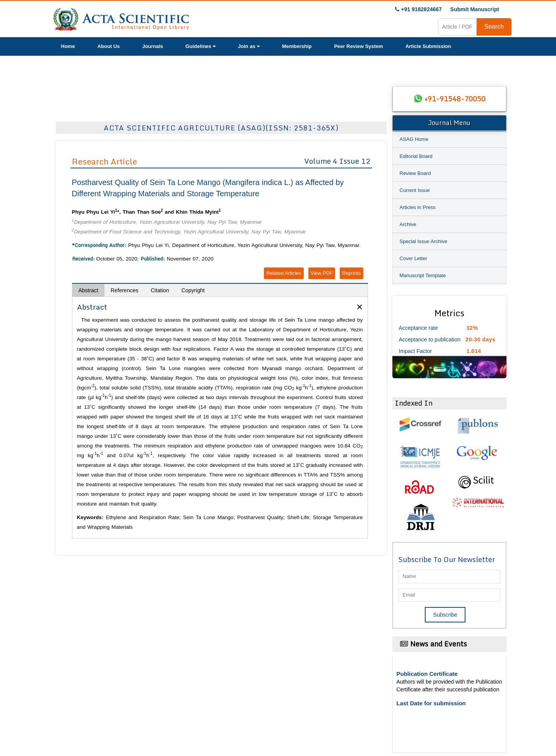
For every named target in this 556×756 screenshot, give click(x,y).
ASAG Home (414, 139)
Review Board (415, 173)
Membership (297, 46)
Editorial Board (416, 156)
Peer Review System (358, 46)
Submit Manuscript (475, 9)
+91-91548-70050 (455, 99)
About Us (109, 46)
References (125, 290)
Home (68, 46)
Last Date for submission (431, 703)
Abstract (88, 290)
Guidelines (201, 46)
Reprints (351, 273)
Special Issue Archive (424, 241)
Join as (249, 46)
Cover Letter (414, 258)
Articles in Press (418, 207)
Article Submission (428, 46)
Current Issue (415, 190)
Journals (152, 46)
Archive (408, 224)
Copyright (193, 290)
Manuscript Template (423, 275)
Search (494, 27)
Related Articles (284, 273)
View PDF (322, 273)
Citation (160, 290)
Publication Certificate (427, 674)
